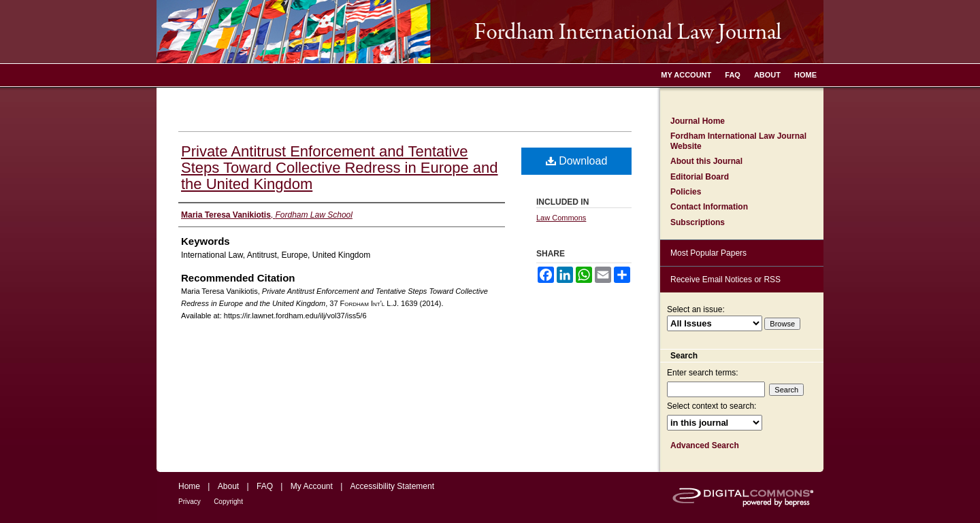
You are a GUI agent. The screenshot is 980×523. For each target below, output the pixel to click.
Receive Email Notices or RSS (725, 280)
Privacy (190, 502)
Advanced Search (705, 445)
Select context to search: (712, 406)
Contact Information (709, 207)
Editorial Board (700, 177)
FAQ (265, 486)
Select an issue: (696, 309)
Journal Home (698, 121)
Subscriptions (698, 222)
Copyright (228, 502)
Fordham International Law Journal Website (738, 141)
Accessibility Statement (392, 486)
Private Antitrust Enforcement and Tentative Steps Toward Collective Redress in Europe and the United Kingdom (340, 168)
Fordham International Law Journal (490, 32)
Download (577, 161)
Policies (686, 192)
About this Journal (706, 161)
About (228, 486)
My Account (312, 486)
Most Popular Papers (708, 253)
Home (189, 486)
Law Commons (561, 218)
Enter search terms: (703, 373)
